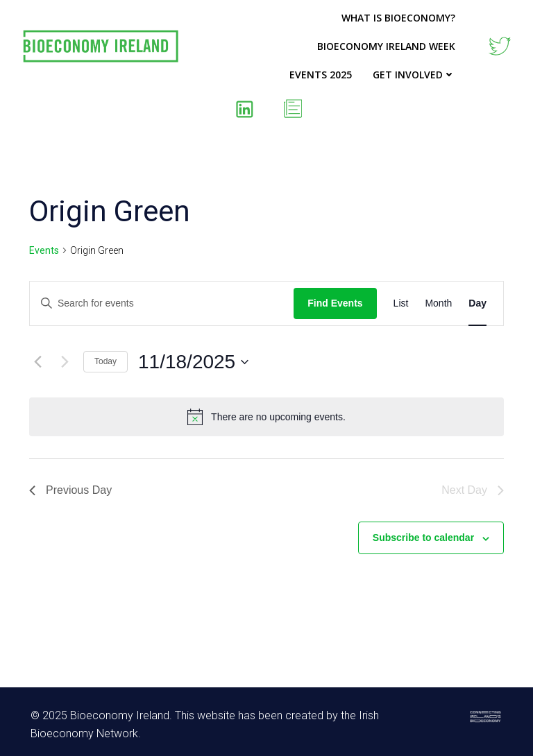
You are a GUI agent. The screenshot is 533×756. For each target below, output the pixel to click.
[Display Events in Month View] (438, 303)
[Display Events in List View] (401, 303)
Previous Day (70, 490)
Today (105, 361)
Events (44, 250)
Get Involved (414, 75)
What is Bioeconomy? (398, 18)
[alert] (266, 417)
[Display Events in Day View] (477, 303)
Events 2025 (321, 75)
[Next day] (65, 362)
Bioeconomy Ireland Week (386, 46)
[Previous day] (37, 362)
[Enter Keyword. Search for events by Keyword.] (162, 303)
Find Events (335, 303)
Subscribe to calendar (423, 538)
